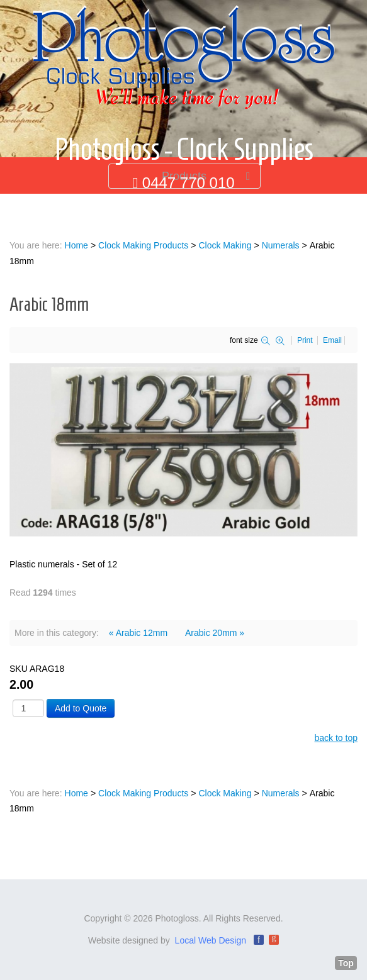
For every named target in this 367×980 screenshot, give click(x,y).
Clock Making (225, 245)
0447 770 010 (189, 183)
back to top (336, 738)
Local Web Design (211, 940)
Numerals (281, 245)
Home (76, 245)
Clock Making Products (143, 245)
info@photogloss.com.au (189, 207)
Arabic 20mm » (215, 633)
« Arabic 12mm (138, 633)
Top (346, 963)
